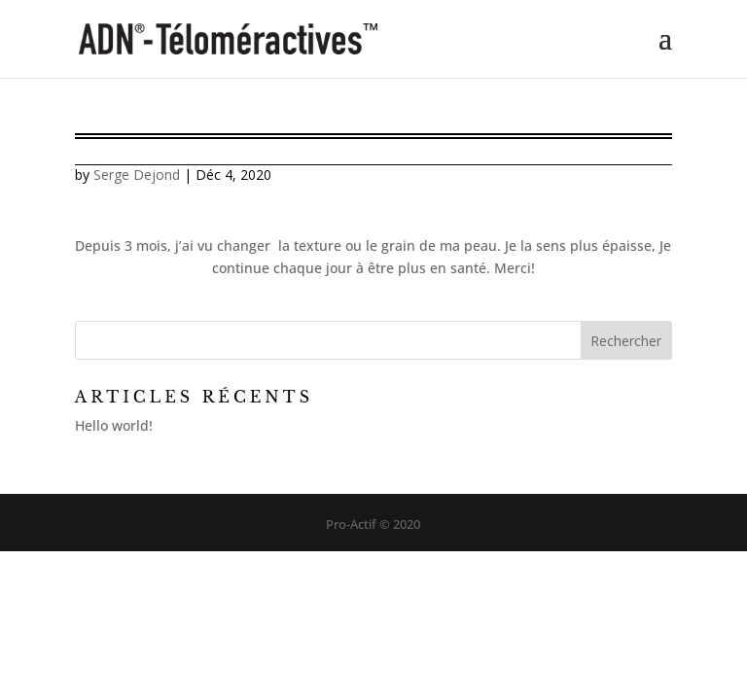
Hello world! (114, 425)
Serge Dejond (137, 175)
